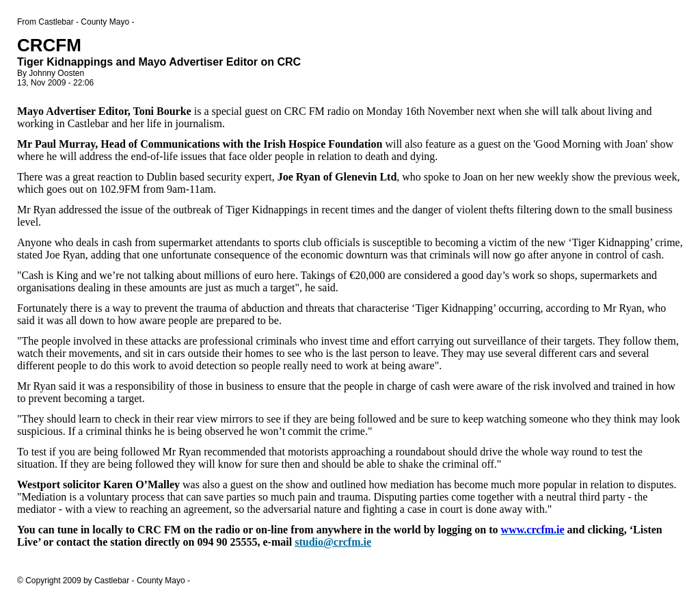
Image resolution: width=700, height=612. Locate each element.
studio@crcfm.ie (333, 542)
